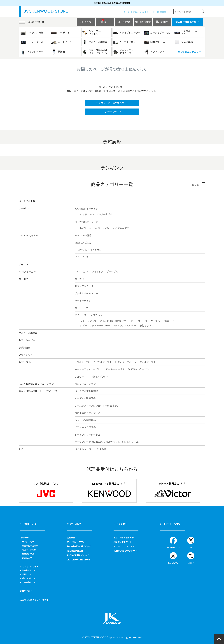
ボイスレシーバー (84, 449)
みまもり (102, 449)
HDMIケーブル (82, 362)
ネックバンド (82, 271)
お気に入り (27, 558)
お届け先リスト (29, 554)
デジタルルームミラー (86, 293)
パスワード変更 (29, 550)
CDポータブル (105, 214)
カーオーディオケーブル (87, 369)
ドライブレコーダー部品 (87, 435)
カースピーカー (83, 308)
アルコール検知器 (28, 333)
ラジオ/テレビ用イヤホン (88, 250)
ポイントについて (30, 578)
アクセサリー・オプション (89, 315)
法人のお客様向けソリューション (36, 384)
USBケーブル (82, 377)
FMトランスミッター (125, 325)
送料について (28, 574)
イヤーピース (82, 257)
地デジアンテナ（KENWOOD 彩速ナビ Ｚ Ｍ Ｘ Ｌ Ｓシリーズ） (108, 442)
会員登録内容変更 (30, 546)
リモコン (23, 264)
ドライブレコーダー (85, 286)
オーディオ (24, 209)
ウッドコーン (87, 214)
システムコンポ (121, 228)
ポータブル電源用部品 (86, 391)
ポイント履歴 (28, 542)
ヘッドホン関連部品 (85, 420)
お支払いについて (30, 570)
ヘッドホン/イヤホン (30, 235)
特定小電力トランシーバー (89, 413)
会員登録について (30, 582)
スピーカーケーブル (114, 369)
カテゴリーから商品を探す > (112, 103)
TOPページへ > (112, 112)
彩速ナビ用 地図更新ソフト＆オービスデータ (124, 321)
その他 (22, 449)
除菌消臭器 (24, 348)
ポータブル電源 (27, 201)
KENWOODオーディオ (86, 222)
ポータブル (112, 271)
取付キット (145, 325)
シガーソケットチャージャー (95, 325)
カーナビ (79, 279)
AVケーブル (25, 362)
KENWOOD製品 (83, 235)
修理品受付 (163, 12)
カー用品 (23, 279)
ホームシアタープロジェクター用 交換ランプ (98, 406)
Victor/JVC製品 (83, 242)
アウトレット (26, 355)
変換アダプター (101, 377)
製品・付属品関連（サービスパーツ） (38, 391)
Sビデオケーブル (103, 362)
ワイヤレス (98, 271)
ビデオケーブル (123, 362)
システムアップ (88, 321)
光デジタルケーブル (138, 369)
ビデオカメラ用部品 (85, 427)
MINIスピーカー (27, 271)
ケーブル (155, 321)
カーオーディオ (83, 300)
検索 (203, 12)
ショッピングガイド (138, 12)
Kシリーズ (85, 228)
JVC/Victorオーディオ (86, 209)
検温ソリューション (85, 384)
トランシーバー (27, 340)
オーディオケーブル (145, 362)
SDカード (169, 321)
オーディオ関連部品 (85, 398)
